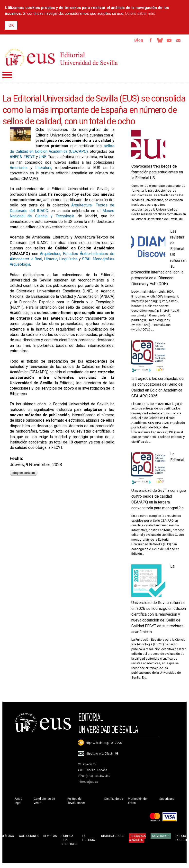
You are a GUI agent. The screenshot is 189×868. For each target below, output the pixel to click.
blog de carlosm (24, 474)
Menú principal (7, 76)
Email (178, 41)
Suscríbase (167, 800)
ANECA (16, 158)
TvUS (168, 41)
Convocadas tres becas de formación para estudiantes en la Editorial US (157, 173)
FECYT (29, 158)
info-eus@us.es (88, 783)
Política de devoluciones (76, 802)
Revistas (50, 837)
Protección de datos (137, 802)
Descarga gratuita (137, 839)
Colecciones (29, 837)
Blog (135, 41)
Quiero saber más (140, 13)
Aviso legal (18, 802)
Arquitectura (50, 255)
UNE (43, 158)
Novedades (161, 837)
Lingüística (68, 260)
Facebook (147, 41)
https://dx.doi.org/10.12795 (104, 744)
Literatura (43, 169)
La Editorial (89, 839)
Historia (51, 260)
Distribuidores (114, 800)
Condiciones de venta (44, 802)
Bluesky (157, 41)
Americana (19, 169)
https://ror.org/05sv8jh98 (102, 755)
